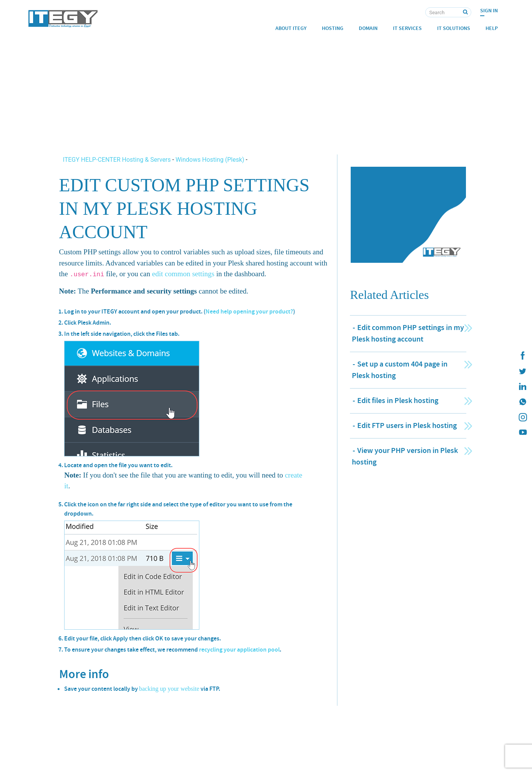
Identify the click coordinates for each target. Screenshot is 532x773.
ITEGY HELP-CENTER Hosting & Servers (118, 160)
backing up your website (169, 689)
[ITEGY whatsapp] (522, 402)
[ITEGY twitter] (522, 371)
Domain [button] (368, 28)
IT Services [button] (407, 28)
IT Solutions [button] (454, 28)
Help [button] (492, 28)
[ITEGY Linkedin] (522, 386)
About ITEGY (291, 28)
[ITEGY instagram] (522, 417)
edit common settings (183, 274)
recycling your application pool (239, 649)
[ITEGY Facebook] (522, 356)
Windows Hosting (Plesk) (210, 160)
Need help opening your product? (249, 311)
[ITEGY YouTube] (522, 433)
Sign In (489, 11)
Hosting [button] (333, 28)
